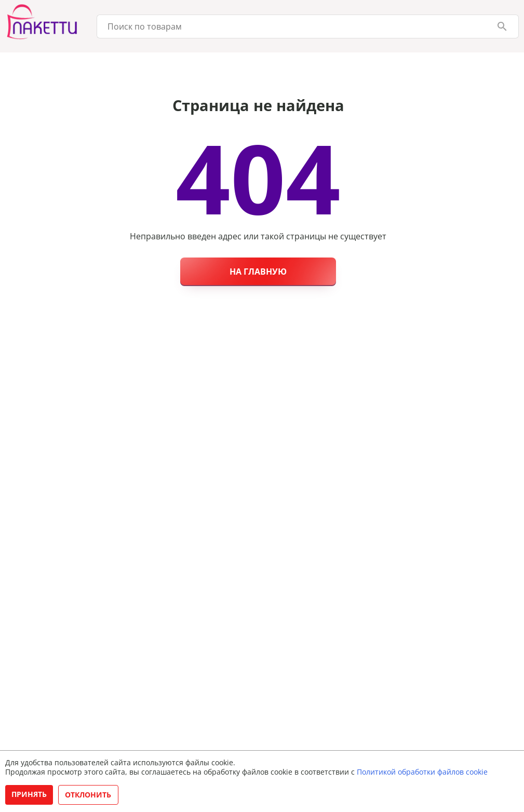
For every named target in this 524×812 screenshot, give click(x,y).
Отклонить (88, 795)
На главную (258, 272)
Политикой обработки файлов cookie (422, 772)
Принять (29, 794)
